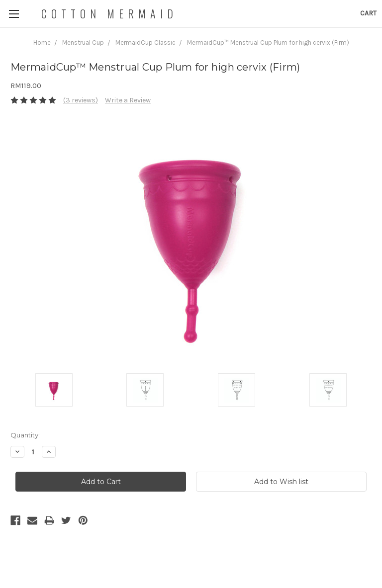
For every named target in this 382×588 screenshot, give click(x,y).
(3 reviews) (81, 100)
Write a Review (128, 100)
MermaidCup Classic (145, 42)
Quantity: (25, 435)
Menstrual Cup (83, 42)
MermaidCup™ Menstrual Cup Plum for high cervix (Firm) (268, 42)
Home (42, 42)
